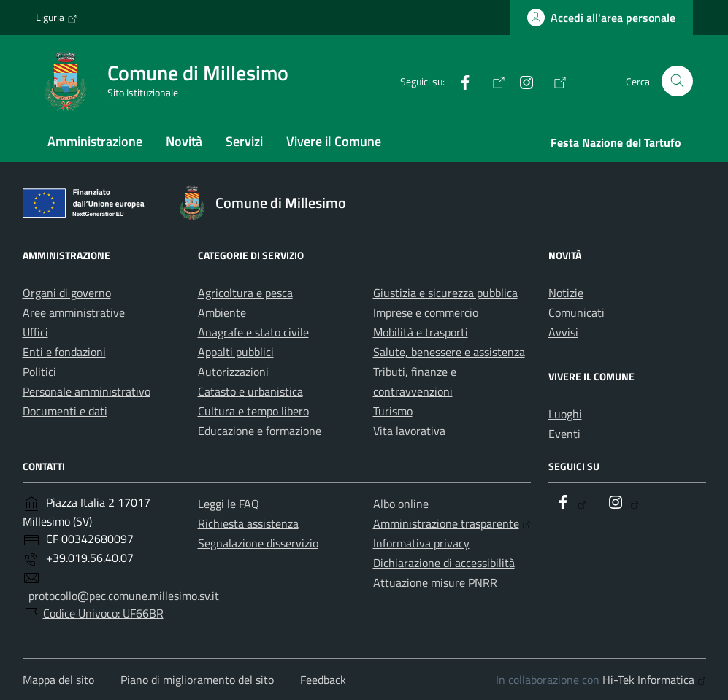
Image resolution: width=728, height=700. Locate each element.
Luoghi (565, 414)
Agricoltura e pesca (245, 293)
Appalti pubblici (236, 352)
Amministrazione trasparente (452, 523)
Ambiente (222, 312)
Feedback (323, 680)
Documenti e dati (65, 411)
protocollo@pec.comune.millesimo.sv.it (124, 596)
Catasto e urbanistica (250, 391)
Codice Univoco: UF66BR (103, 613)
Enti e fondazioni (64, 352)
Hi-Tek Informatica (654, 680)
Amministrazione (95, 141)
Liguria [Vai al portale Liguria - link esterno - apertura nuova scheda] (57, 18)
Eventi (564, 434)
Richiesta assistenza (248, 523)
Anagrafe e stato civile (253, 332)
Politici (39, 372)
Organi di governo (67, 293)
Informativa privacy (421, 543)
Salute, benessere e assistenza (449, 352)
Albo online (401, 504)
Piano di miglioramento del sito (197, 680)
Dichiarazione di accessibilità (444, 563)
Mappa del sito (58, 680)
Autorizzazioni (233, 372)
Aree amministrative (74, 312)
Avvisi (563, 332)
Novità (184, 141)
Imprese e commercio (426, 312)
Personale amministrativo (87, 391)
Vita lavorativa (409, 431)
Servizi (244, 141)
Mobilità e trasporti (421, 332)
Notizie (566, 293)
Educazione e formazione (260, 431)
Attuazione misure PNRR (435, 582)
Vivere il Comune (334, 141)
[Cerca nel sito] (677, 81)
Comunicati (576, 312)
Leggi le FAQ (229, 504)
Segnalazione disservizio (258, 543)
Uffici (35, 332)
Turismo (393, 411)
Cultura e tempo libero (253, 411)
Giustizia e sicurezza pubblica (445, 293)
